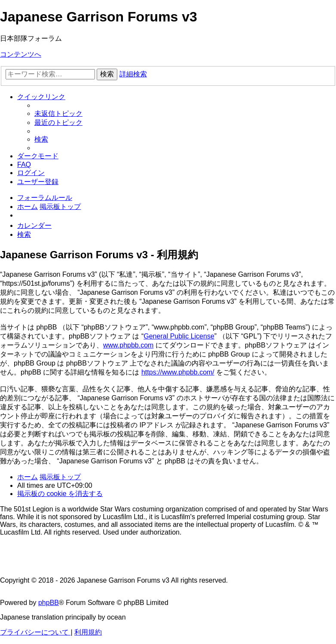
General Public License (179, 336)
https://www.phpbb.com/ (178, 372)
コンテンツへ (21, 54)
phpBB (49, 603)
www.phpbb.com (128, 345)
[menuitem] (58, 113)
